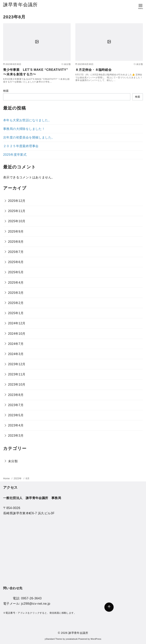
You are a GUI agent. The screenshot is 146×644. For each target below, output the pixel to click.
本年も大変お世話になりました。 (27, 120)
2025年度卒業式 (15, 155)
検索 (6, 91)
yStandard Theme (53, 639)
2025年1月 (16, 313)
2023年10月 (17, 385)
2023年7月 (16, 405)
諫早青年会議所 (20, 5)
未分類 (13, 461)
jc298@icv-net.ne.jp (36, 604)
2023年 (18, 479)
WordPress (96, 639)
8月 (28, 479)
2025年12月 (17, 201)
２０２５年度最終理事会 (21, 146)
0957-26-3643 (31, 598)
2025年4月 (16, 283)
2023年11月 (17, 374)
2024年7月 (16, 344)
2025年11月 (17, 211)
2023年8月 (16, 395)
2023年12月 (17, 364)
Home (7, 479)
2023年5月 (16, 415)
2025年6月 (16, 262)
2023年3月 (16, 436)
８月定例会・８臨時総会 (94, 70)
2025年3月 (16, 293)
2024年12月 (17, 323)
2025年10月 (17, 221)
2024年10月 (17, 334)
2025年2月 (16, 303)
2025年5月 (16, 272)
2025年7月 (16, 252)
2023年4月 (16, 425)
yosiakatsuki (72, 639)
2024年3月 (16, 354)
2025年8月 (16, 242)
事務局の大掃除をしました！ (24, 129)
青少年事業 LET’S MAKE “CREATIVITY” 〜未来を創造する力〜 (36, 72)
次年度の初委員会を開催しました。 (29, 137)
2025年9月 (16, 232)
